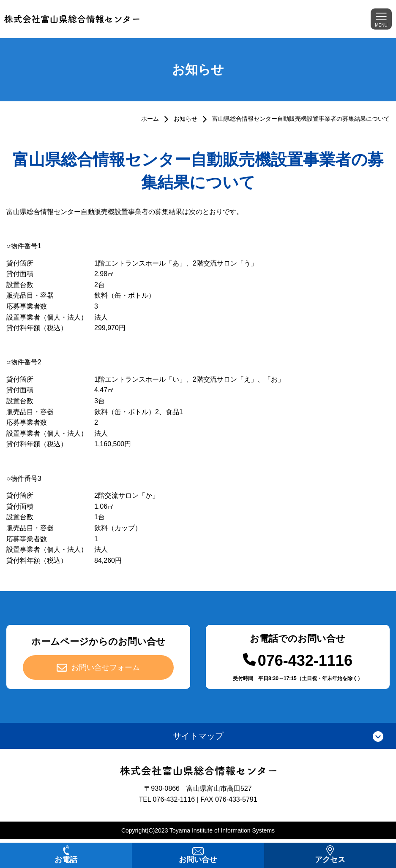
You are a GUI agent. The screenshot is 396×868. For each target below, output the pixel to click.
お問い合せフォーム (106, 667)
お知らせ (186, 119)
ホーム (150, 119)
